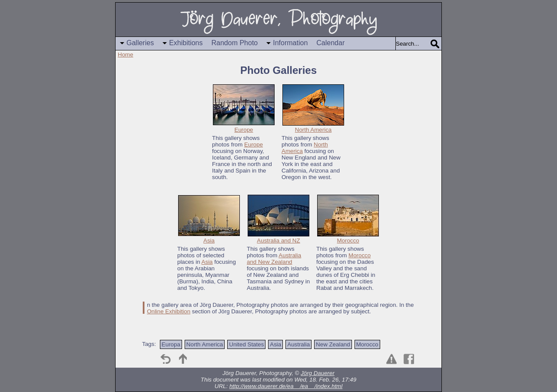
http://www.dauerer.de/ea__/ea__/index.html (286, 386)
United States (246, 344)
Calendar (330, 43)
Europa (171, 344)
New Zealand (333, 344)
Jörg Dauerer (318, 373)
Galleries (140, 43)
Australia (298, 344)
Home (126, 55)
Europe (244, 130)
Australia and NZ (278, 241)
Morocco (348, 241)
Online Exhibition (169, 311)
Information (290, 43)
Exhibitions (186, 43)
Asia (209, 241)
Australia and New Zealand (274, 259)
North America (313, 130)
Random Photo (235, 43)
